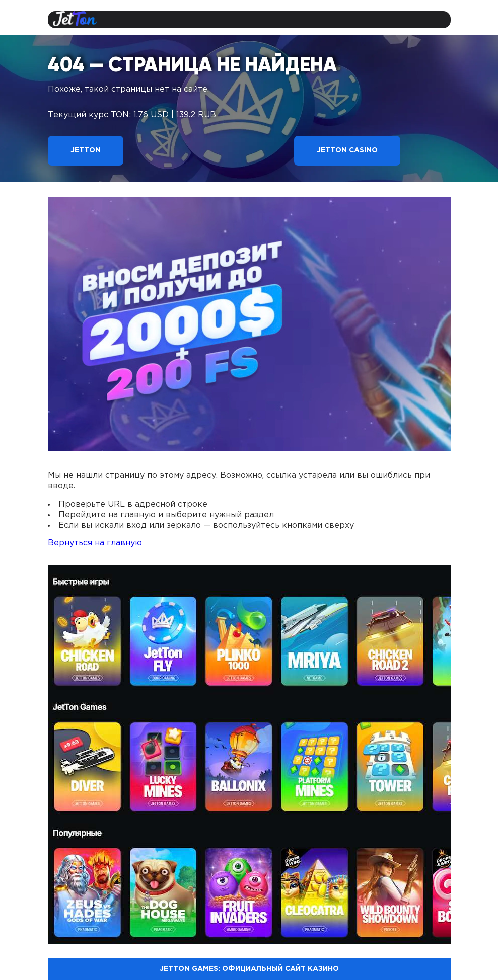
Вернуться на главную (95, 543)
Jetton (86, 150)
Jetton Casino (347, 150)
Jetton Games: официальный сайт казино (249, 969)
